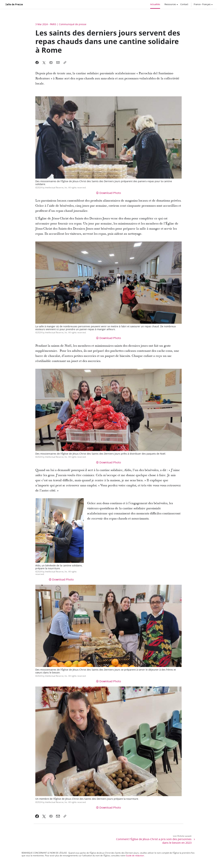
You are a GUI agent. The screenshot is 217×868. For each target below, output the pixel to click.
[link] (37, 816)
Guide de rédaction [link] (135, 856)
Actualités (155, 4)
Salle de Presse (14, 4)
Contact (184, 4)
